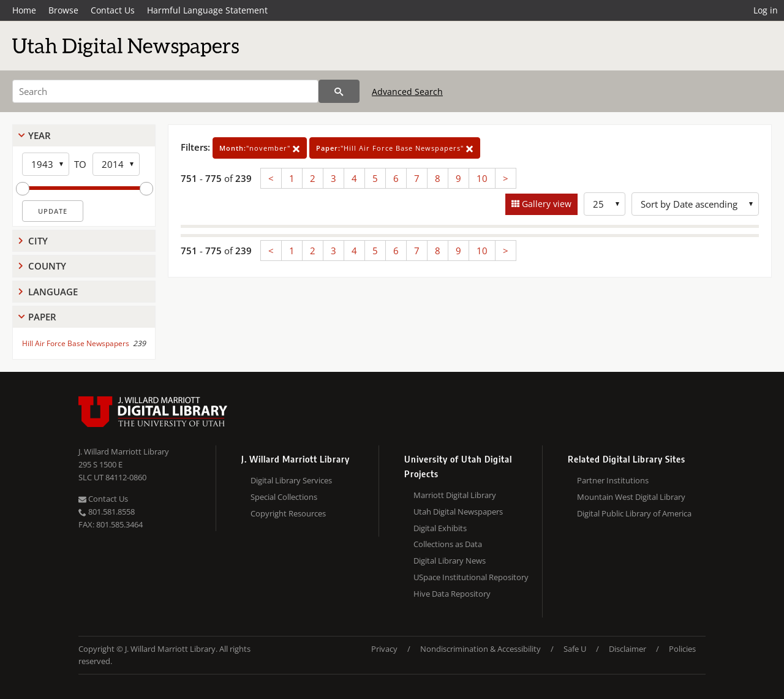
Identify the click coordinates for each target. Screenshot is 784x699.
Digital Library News (450, 561)
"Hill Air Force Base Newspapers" (395, 148)
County (47, 266)
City (38, 241)
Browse (63, 10)
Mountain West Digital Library (631, 497)
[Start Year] (46, 164)
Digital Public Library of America (634, 513)
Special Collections (284, 497)
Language (53, 292)
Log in (766, 10)
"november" (260, 148)
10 (482, 178)
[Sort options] (695, 204)
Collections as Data (448, 544)
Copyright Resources (288, 513)
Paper (42, 317)
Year (40, 135)
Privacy (384, 649)
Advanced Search (407, 92)
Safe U (575, 649)
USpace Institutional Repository (471, 577)
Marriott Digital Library (455, 495)
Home (24, 10)
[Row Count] (605, 204)
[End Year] (116, 164)
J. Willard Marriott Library (124, 452)
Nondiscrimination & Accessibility (481, 649)
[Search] (165, 91)
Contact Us (113, 10)
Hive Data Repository (452, 594)
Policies (682, 649)
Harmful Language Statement (207, 10)
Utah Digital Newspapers (458, 512)
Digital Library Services (291, 480)
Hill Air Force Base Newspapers (76, 343)
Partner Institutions (613, 480)
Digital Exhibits (440, 528)
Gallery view (545, 204)
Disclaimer (628, 649)
